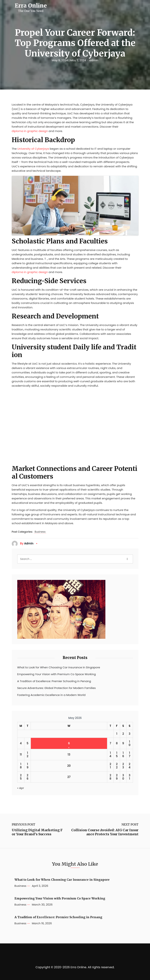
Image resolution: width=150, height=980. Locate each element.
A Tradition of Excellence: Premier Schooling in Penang (54, 681)
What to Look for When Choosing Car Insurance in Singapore (59, 667)
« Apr (21, 788)
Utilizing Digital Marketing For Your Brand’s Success (37, 832)
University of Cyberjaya (33, 149)
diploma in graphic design (30, 131)
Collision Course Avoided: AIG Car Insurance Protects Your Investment (105, 832)
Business (40, 532)
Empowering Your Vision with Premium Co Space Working (57, 674)
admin (94, 60)
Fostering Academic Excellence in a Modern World (51, 695)
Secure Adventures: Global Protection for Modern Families (57, 688)
